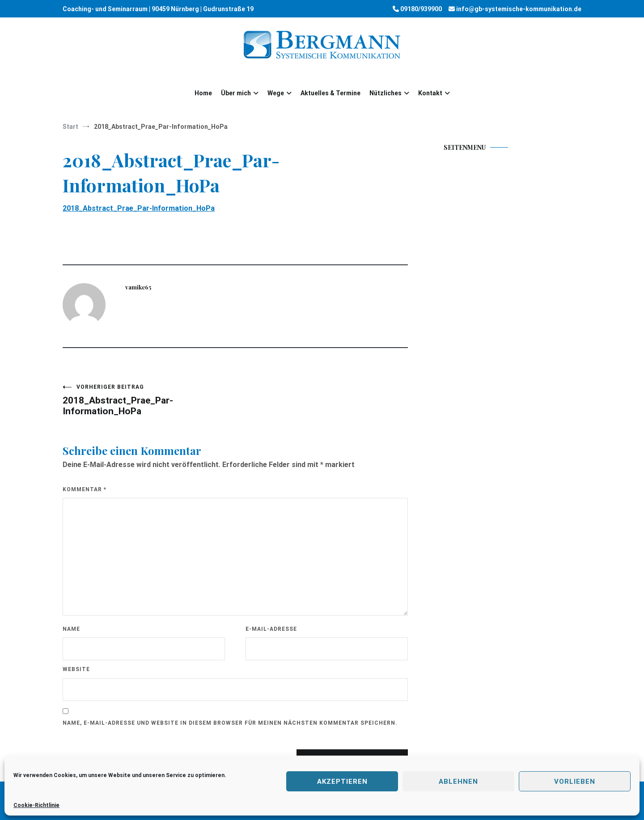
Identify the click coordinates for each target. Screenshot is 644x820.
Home (203, 93)
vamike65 (138, 287)
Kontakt (430, 93)
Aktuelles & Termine (330, 93)
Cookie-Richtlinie (36, 805)
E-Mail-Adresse (271, 629)
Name (71, 629)
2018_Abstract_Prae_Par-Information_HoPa (139, 208)
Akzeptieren (342, 782)
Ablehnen (458, 782)
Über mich (236, 93)
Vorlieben (575, 782)
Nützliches (386, 93)
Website (76, 669)
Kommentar (85, 489)
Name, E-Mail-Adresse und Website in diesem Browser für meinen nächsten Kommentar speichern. (230, 723)
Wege (276, 93)
